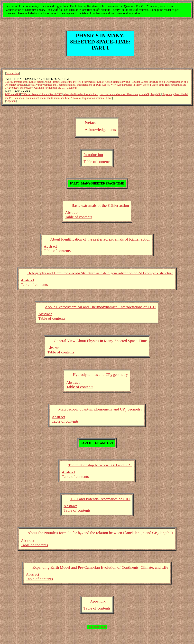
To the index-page (97, 627)
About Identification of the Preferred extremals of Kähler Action (78, 82)
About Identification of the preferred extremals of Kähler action (100, 239)
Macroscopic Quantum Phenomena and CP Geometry (49, 88)
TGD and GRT (13, 94)
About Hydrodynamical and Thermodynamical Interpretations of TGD (64, 85)
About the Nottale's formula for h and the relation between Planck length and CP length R (112, 94)
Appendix (11, 101)
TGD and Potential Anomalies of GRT (41, 94)
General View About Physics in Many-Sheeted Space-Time (133, 85)
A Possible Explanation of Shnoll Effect (91, 98)
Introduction (12, 73)
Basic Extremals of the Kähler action (24, 82)
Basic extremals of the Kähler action (100, 205)
